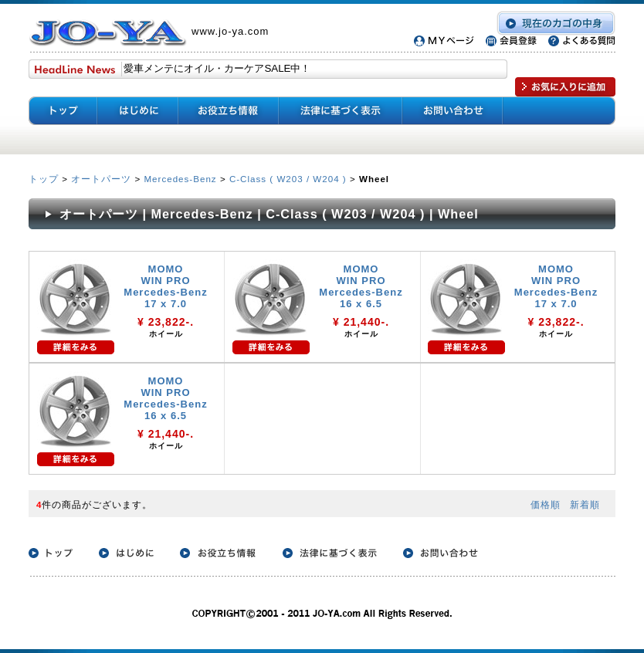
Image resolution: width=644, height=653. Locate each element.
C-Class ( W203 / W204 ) (288, 179)
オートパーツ (101, 179)
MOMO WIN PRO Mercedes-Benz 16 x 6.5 (361, 286)
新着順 (585, 504)
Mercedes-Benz (180, 179)
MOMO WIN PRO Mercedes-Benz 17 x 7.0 (165, 286)
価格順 (546, 504)
